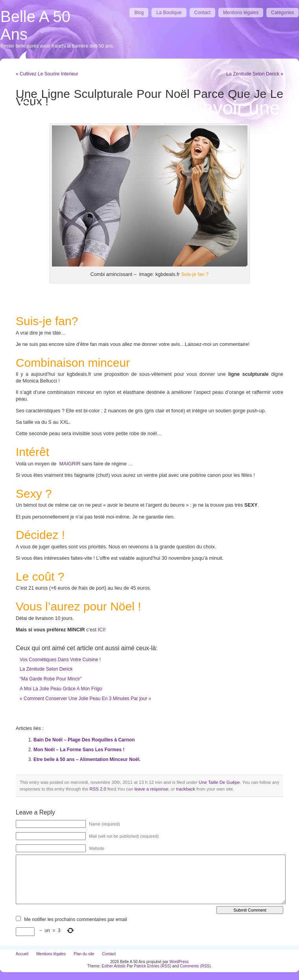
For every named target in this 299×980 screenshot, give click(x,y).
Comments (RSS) (195, 966)
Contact (202, 13)
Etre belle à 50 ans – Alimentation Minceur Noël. (87, 759)
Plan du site (84, 954)
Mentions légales (241, 13)
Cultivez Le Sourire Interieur (49, 74)
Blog (139, 13)
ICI (101, 630)
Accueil (22, 954)
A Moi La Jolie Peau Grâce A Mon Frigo (61, 689)
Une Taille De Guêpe (219, 782)
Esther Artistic (114, 966)
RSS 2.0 (98, 789)
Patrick (140, 966)
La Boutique (169, 13)
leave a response (151, 789)
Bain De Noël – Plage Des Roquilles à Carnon (84, 740)
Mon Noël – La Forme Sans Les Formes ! (79, 750)
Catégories (282, 13)
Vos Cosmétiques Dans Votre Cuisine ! (60, 660)
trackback (186, 789)
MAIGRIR (69, 464)
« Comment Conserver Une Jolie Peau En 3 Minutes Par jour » (85, 699)
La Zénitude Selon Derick (253, 74)
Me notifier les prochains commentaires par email (75, 919)
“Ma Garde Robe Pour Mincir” (51, 679)
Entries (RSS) (159, 966)
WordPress (179, 962)
